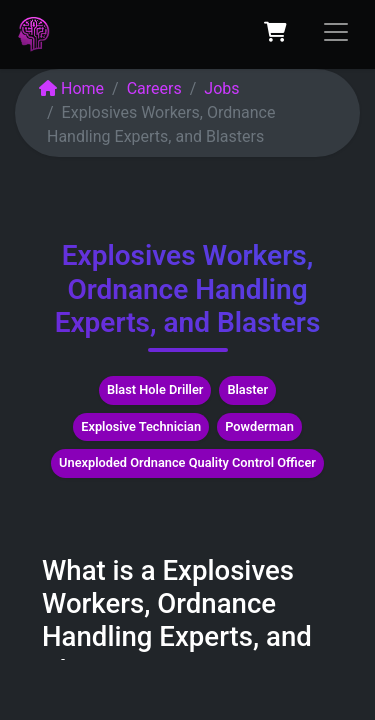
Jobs (221, 88)
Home (71, 88)
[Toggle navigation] (336, 32)
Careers (154, 88)
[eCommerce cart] (275, 32)
